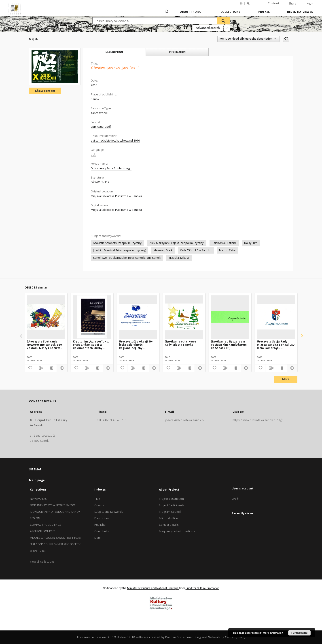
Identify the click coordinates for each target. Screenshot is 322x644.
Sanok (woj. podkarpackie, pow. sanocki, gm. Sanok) (127, 258)
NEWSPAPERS (38, 499)
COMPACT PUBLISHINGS (46, 525)
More (286, 379)
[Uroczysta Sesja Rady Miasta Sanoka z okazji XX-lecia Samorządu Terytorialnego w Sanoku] (276, 317)
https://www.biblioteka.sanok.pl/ (255, 420)
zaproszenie (99, 113)
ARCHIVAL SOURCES (43, 531)
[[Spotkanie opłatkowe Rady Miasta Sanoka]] (184, 317)
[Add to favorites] (286, 39)
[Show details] (61, 368)
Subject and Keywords (109, 512)
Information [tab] (177, 52)
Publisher (100, 525)
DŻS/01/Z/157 (100, 182)
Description (102, 518)
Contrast (274, 3)
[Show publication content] (51, 368)
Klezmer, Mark (163, 250)
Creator (99, 505)
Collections (230, 12)
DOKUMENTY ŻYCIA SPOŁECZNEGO (53, 505)
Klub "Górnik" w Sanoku (196, 250)
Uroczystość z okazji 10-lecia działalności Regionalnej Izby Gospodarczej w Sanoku (136, 345)
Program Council (170, 512)
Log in (236, 499)
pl (248, 3)
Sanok (95, 99)
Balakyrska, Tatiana (224, 243)
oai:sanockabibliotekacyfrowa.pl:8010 (115, 141)
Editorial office (168, 518)
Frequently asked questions (177, 531)
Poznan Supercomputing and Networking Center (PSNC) (205, 637)
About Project (192, 12)
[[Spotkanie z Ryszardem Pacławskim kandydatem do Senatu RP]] (230, 317)
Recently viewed (300, 12)
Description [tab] (114, 52)
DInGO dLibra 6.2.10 (121, 637)
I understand (299, 633)
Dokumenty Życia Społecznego (111, 168)
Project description (171, 499)
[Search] (223, 21)
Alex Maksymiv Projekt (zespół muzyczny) (177, 243)
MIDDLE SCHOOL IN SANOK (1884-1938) (55, 538)
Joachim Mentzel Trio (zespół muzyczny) (120, 250)
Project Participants (172, 505)
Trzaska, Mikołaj (179, 258)
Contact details (169, 525)
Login (309, 3)
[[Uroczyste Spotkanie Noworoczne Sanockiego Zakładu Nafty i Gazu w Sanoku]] (46, 317)
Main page (37, 480)
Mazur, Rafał (227, 250)
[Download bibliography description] (41, 368)
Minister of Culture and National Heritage (153, 588)
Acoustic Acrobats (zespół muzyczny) (118, 243)
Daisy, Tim (251, 243)
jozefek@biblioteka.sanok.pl (185, 420)
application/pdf (101, 127)
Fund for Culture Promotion (202, 588)
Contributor (102, 531)
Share (293, 4)
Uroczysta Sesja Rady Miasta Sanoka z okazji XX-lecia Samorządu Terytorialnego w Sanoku (276, 345)
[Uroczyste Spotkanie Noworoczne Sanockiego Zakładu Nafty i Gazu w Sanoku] (44, 345)
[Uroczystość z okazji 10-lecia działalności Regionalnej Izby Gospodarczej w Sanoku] (138, 317)
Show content (45, 91)
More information (273, 633)
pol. (93, 154)
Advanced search (208, 28)
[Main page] (166, 12)
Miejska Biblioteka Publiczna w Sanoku (116, 196)
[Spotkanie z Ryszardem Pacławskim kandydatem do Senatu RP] (229, 345)
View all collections (42, 562)
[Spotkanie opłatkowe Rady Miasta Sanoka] (180, 343)
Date (97, 538)
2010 (94, 85)
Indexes (264, 12)
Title (97, 499)
